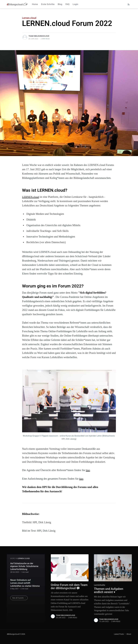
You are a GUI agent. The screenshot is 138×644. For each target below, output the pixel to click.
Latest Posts (119, 634)
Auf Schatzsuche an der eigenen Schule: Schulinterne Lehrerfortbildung (24, 566)
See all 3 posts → (19, 598)
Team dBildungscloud (39, 36)
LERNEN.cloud (31, 197)
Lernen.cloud (29, 18)
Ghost (129, 634)
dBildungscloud (13, 634)
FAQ (68, 4)
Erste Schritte (48, 4)
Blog (60, 4)
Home (35, 4)
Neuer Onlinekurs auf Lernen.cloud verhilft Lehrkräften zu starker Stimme (25, 583)
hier (88, 470)
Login (75, 4)
